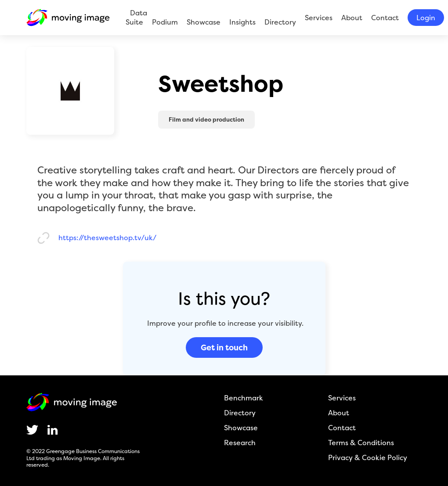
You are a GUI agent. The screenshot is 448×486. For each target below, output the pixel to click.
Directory (280, 22)
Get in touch (224, 347)
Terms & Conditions (361, 443)
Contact (385, 18)
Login (426, 18)
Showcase (204, 22)
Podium (165, 22)
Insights (242, 22)
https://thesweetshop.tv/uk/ (107, 238)
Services (319, 18)
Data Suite (136, 17)
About (352, 18)
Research (240, 443)
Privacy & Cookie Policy (368, 458)
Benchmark (244, 398)
